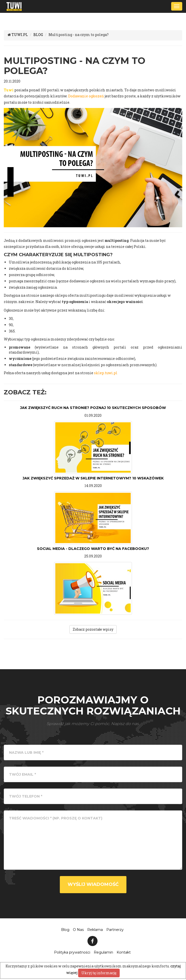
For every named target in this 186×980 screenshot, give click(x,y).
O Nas (78, 930)
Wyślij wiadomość (93, 884)
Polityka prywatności (72, 952)
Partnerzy (115, 930)
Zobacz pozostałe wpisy (93, 629)
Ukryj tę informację (99, 973)
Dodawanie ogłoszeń (86, 96)
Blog (65, 930)
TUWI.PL (20, 35)
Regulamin (103, 952)
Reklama (95, 930)
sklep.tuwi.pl (106, 373)
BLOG (38, 35)
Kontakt (124, 952)
